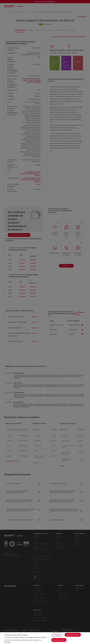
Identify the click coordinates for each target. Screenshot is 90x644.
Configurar (57, 635)
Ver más (7, 642)
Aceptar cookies (59, 640)
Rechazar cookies (73, 635)
